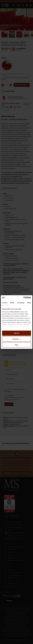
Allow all (16, 333)
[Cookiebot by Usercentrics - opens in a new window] (23, 298)
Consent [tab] (5, 303)
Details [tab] (12, 303)
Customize (17, 339)
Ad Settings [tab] (21, 303)
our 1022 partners (13, 312)
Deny (16, 345)
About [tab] (29, 303)
